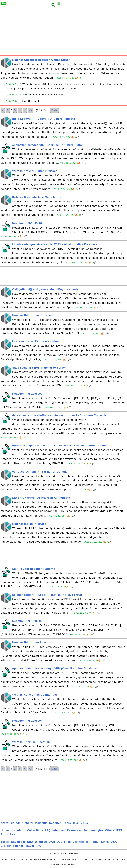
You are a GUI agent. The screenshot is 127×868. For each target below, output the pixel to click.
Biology (15, 823)
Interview (59, 830)
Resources (74, 830)
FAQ (48, 830)
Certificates (81, 842)
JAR (52, 842)
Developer (18, 842)
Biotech (6, 846)
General (28, 823)
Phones (19, 846)
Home (5, 830)
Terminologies (93, 830)
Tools (67, 823)
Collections (35, 830)
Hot (13, 830)
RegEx (95, 842)
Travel (30, 846)
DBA (30, 842)
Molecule (41, 823)
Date (54, 110)
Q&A (114, 842)
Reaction (55, 823)
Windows (41, 842)
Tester (5, 842)
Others (110, 830)
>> (30, 110)
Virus (84, 823)
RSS (119, 830)
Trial (76, 823)
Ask (12, 834)
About (21, 830)
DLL (59, 842)
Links (105, 842)
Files (67, 842)
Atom (5, 823)
